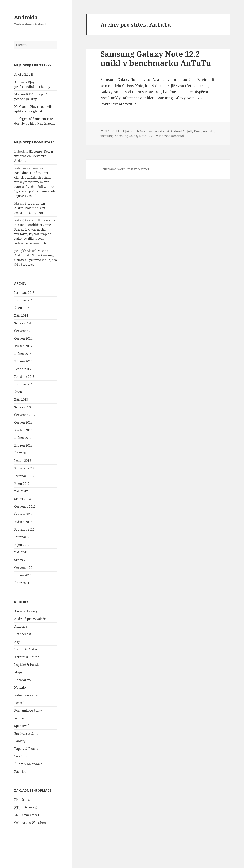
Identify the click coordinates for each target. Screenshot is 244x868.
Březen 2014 (23, 361)
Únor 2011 (22, 583)
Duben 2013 (23, 438)
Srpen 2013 (22, 407)
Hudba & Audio (26, 649)
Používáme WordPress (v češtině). (125, 169)
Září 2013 (21, 400)
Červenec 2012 (25, 506)
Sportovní (21, 726)
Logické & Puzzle (27, 665)
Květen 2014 (23, 346)
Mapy (18, 672)
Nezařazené (23, 680)
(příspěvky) (26, 807)
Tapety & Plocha (26, 749)
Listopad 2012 (24, 476)
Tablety (20, 741)
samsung (107, 136)
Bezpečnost (23, 634)
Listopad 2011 (24, 537)
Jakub (129, 131)
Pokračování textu (119, 104)
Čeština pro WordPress (31, 823)
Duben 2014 (23, 354)
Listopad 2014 (24, 300)
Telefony (21, 756)
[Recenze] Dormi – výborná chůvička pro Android (35, 156)
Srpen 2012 (22, 499)
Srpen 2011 (22, 560)
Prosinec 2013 (24, 377)
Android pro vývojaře (30, 619)
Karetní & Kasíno (27, 657)
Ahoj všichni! (24, 74)
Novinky (20, 688)
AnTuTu (209, 131)
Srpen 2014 (22, 323)
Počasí (19, 703)
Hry (17, 642)
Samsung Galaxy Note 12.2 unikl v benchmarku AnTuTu (156, 58)
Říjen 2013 (22, 392)
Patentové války (26, 695)
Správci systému (26, 733)
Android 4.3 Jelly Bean (186, 131)
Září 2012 (21, 491)
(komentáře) (26, 815)
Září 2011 (21, 552)
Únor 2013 (22, 453)
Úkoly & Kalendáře (28, 764)
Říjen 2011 (22, 545)
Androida (26, 17)
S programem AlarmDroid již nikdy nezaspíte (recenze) (30, 208)
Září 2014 (21, 315)
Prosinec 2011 (24, 529)
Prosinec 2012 (24, 468)
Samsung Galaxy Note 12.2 (134, 136)
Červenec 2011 (25, 568)
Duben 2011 (23, 575)
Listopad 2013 (24, 384)
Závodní (20, 772)
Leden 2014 (23, 369)
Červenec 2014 (25, 331)
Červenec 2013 (25, 415)
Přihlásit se (22, 800)
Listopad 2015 (24, 293)
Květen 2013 (23, 430)
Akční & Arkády (26, 611)
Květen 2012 (23, 522)
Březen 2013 (23, 445)
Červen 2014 (23, 338)
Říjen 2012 (22, 484)
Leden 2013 (23, 461)
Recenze (20, 718)
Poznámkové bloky (28, 710)
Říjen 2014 (22, 308)
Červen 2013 (23, 422)
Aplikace (21, 626)
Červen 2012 (23, 514)
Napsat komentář (172, 136)
